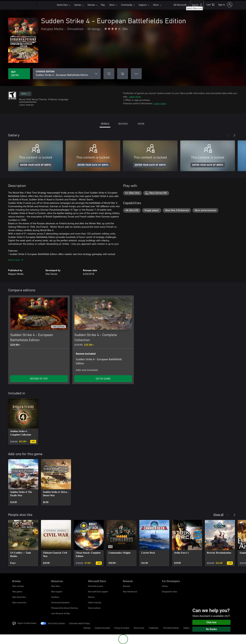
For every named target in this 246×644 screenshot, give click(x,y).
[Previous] (228, 135)
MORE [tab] (141, 124)
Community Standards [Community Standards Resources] (60, 602)
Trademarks (154, 628)
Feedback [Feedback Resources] (55, 597)
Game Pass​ (62, 5)
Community (127, 5)
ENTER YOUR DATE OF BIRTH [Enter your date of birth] (36, 165)
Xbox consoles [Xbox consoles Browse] (18, 586)
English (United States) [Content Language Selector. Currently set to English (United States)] (27, 623)
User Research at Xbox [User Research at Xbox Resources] (61, 613)
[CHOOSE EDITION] (67, 74)
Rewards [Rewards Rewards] (126, 586)
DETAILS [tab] (105, 124)
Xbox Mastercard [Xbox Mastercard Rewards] (130, 592)
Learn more (135, 96)
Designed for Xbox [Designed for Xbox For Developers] (170, 592)
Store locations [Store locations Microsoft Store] (94, 608)
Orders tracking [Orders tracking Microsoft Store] (94, 602)
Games (78, 5)
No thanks (212, 629)
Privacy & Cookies (122, 628)
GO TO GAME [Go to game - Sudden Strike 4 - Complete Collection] (103, 379)
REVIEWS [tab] (123, 124)
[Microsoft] (24, 5)
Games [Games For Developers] (165, 586)
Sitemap (87, 628)
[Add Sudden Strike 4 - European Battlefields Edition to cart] (123, 74)
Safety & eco (189, 628)
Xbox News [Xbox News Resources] (56, 586)
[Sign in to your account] (225, 5)
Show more (16, 260)
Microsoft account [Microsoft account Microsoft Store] (96, 586)
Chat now (211, 622)
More (156, 5)
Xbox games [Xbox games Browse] (17, 592)
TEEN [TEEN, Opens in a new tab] (25, 94)
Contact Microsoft (102, 628)
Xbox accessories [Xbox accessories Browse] (19, 602)
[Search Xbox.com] (197, 4)
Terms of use (139, 628)
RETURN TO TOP (39, 379)
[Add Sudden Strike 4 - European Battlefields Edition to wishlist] (109, 74)
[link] (23, 422)
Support (143, 5)
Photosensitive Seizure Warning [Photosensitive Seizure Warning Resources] (64, 608)
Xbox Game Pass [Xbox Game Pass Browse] (19, 597)
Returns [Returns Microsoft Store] (91, 597)
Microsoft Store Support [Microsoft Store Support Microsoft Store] (98, 592)
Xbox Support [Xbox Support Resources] (57, 592)
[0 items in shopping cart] (210, 4)
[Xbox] (47, 5)
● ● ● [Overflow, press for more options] (136, 74)
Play (103, 5)
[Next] (234, 135)
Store (112, 5)
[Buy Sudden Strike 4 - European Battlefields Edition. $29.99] (19, 74)
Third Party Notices (171, 628)
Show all (218, 514)
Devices (91, 5)
